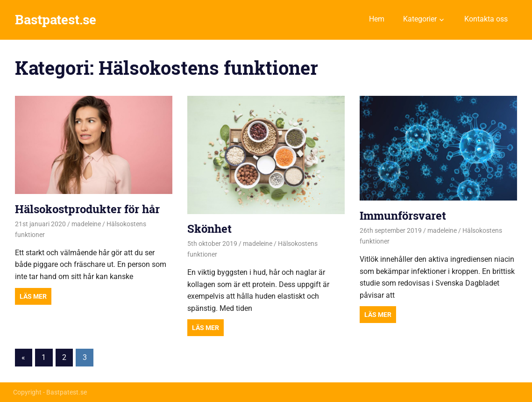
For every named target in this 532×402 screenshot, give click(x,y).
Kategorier (420, 19)
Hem (377, 19)
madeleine (86, 224)
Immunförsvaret (403, 215)
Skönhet (209, 229)
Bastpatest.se (56, 19)
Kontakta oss (486, 19)
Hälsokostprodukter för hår (87, 209)
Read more (33, 296)
